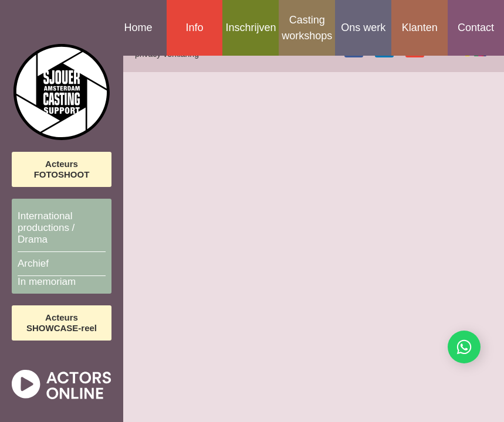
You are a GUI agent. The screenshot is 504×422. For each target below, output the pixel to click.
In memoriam (47, 282)
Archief (33, 263)
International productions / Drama (46, 228)
